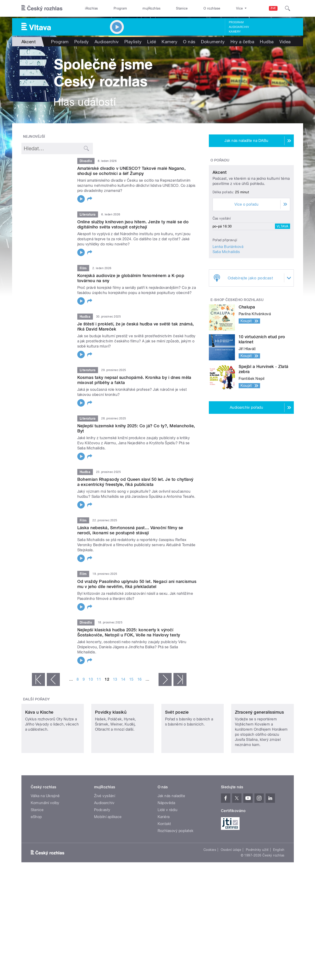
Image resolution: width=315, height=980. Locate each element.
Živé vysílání (105, 827)
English (279, 881)
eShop (36, 848)
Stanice (182, 8)
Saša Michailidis (226, 295)
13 (115, 679)
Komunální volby (45, 834)
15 (131, 679)
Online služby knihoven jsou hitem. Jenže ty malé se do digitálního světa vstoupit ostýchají (133, 224)
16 (140, 679)
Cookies (210, 881)
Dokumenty (213, 42)
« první (38, 679)
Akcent (220, 216)
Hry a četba (242, 42)
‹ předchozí (53, 679)
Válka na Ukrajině (45, 827)
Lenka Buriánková (228, 290)
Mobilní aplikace (108, 848)
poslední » (180, 679)
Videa (285, 42)
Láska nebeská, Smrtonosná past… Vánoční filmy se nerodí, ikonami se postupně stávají (130, 530)
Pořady (82, 42)
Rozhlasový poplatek (176, 862)
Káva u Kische (39, 743)
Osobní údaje (231, 881)
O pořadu (220, 160)
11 (99, 679)
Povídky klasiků (111, 743)
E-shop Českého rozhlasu (237, 343)
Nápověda (166, 834)
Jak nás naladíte (171, 827)
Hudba (267, 42)
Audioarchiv (239, 27)
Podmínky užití (257, 881)
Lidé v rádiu (168, 841)
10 (91, 679)
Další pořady (37, 699)
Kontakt (164, 855)
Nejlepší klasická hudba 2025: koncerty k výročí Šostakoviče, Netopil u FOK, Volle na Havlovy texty (129, 632)
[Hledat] (288, 8)
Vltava (283, 270)
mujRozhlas (151, 8)
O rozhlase (212, 8)
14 (123, 679)
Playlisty (133, 42)
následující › (165, 679)
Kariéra (164, 848)
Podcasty (102, 841)
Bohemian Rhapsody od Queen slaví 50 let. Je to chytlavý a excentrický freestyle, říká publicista (135, 482)
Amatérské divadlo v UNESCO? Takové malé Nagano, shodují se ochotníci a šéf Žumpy (132, 171)
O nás (189, 42)
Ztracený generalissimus (259, 743)
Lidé (152, 42)
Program (120, 8)
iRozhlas (91, 8)
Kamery (235, 32)
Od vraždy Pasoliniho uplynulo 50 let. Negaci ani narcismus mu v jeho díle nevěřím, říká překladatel (137, 584)
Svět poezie (177, 743)
